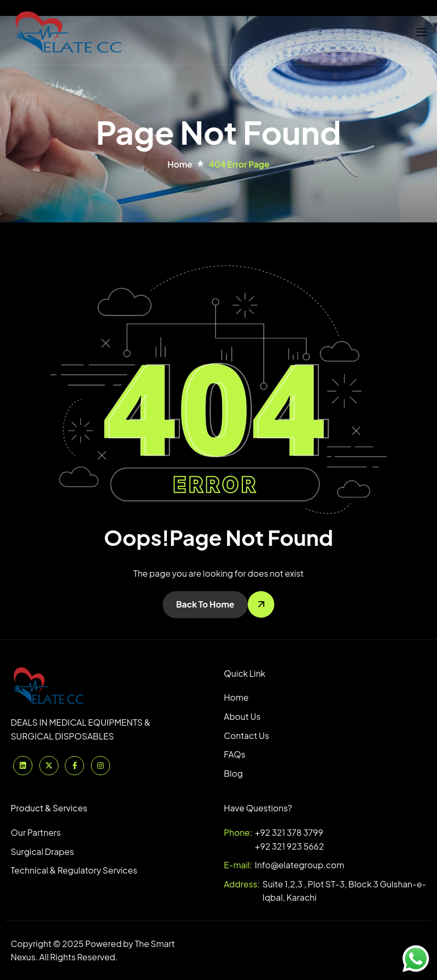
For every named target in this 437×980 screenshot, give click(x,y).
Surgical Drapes (42, 852)
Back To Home (205, 604)
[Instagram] (100, 766)
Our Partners (36, 832)
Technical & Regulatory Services (74, 870)
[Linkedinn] (23, 766)
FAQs (235, 754)
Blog (233, 773)
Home (236, 697)
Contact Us (246, 736)
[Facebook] (74, 766)
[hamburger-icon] (422, 32)
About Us (242, 716)
